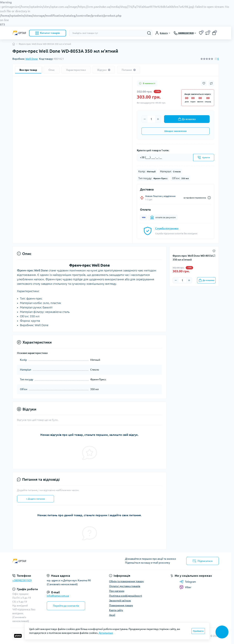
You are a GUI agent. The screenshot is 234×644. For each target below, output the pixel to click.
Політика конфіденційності (126, 596)
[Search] (149, 33)
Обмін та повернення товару (126, 581)
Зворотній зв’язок (120, 601)
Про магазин (117, 591)
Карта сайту (116, 610)
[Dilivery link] (209, 198)
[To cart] (206, 280)
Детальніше (106, 633)
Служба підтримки (167, 228)
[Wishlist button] (204, 83)
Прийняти (198, 631)
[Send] (204, 158)
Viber (185, 587)
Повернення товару (121, 605)
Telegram (188, 582)
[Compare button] (211, 83)
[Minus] (145, 119)
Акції (112, 615)
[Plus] (158, 119)
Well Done (32, 59)
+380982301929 (22, 580)
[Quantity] (151, 119)
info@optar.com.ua (58, 596)
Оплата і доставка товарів (125, 586)
